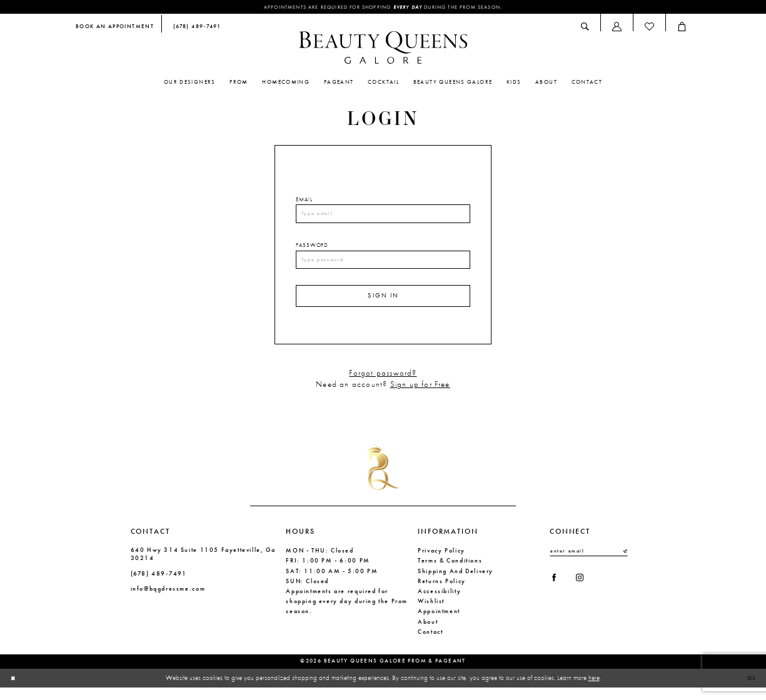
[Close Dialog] (14, 690)
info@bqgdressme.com (168, 600)
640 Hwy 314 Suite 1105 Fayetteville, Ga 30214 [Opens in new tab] (203, 566)
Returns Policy (442, 593)
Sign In (384, 306)
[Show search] (585, 28)
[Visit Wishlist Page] (649, 28)
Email (304, 201)
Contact (430, 643)
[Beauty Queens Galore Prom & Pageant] (383, 49)
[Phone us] (195, 28)
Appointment (439, 623)
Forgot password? (383, 385)
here (594, 689)
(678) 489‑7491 (159, 585)
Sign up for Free (420, 397)
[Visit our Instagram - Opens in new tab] (586, 593)
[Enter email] (589, 564)
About (428, 633)
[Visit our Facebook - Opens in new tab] (556, 593)
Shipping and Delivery (456, 583)
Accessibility (439, 603)
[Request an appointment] (115, 28)
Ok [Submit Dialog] (750, 690)
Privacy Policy (441, 562)
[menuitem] (115, 28)
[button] (617, 28)
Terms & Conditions (450, 573)
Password (312, 250)
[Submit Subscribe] (624, 564)
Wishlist (431, 613)
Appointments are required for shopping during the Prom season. (383, 7)
